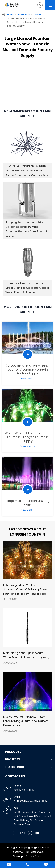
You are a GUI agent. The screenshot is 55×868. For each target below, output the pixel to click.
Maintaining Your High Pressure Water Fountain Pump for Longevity (26, 655)
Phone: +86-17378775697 (19, 788)
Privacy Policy (33, 856)
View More (28, 379)
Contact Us (15, 776)
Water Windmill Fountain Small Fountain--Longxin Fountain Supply (27, 437)
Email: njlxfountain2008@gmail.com (25, 799)
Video (38, 15)
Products (29, 752)
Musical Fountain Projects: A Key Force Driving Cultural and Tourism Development (26, 721)
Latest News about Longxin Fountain (28, 532)
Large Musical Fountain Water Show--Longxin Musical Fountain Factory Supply (26, 22)
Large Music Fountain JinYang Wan (27, 503)
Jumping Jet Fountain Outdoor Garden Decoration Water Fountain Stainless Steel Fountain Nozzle (27, 229)
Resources (24, 15)
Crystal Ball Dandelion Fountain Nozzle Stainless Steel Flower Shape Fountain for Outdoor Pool (27, 171)
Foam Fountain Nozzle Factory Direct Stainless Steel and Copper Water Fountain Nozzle (27, 288)
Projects (29, 759)
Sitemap (18, 856)
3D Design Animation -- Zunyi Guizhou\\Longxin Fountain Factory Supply (28, 369)
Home (11, 15)
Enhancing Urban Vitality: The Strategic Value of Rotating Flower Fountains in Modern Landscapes (26, 589)
